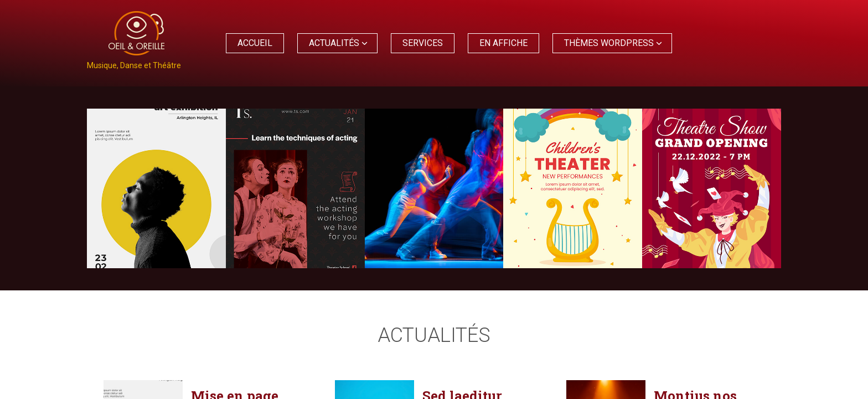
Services (423, 43)
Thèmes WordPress (609, 43)
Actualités (334, 43)
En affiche (503, 43)
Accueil (255, 43)
